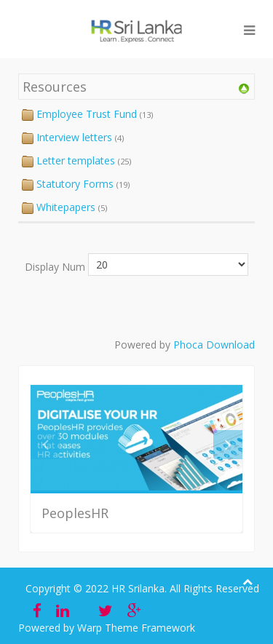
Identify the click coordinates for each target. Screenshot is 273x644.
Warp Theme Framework (136, 628)
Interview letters (74, 137)
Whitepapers (66, 207)
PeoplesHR (75, 513)
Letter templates (76, 160)
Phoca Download (214, 345)
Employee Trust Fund (87, 114)
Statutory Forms (75, 184)
